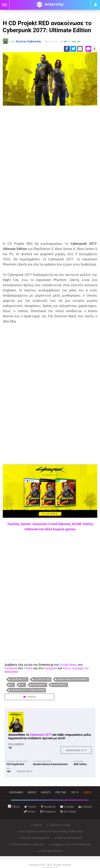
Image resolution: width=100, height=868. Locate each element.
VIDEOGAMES (16, 792)
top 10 (75, 792)
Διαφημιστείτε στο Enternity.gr (71, 844)
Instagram (50, 668)
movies (32, 792)
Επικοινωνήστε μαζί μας (28, 844)
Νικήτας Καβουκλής (29, 41)
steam (30, 812)
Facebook (11, 668)
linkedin (85, 807)
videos (87, 792)
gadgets (46, 792)
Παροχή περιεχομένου (35, 838)
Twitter (28, 668)
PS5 (23, 685)
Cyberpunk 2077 (19, 679)
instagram (48, 812)
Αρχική (37, 825)
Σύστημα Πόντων (51, 851)
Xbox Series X (39, 685)
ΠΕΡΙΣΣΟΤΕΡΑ (23, 771)
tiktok (14, 807)
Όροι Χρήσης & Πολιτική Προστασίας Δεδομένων (51, 831)
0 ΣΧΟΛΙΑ (31, 697)
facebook (48, 807)
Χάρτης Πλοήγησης (69, 838)
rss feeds (68, 812)
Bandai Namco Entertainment (72, 679)
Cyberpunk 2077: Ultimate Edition (28, 690)
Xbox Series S (60, 685)
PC (12, 685)
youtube (67, 807)
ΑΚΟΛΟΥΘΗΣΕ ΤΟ (75, 750)
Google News (68, 665)
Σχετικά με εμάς (60, 825)
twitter (30, 807)
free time (61, 792)
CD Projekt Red (42, 679)
